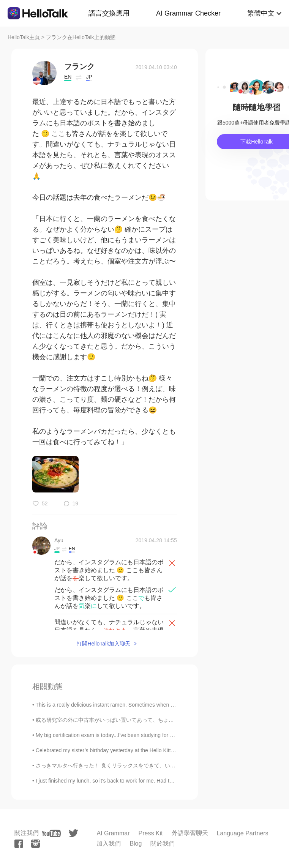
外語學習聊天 (190, 833)
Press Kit (151, 833)
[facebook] (19, 844)
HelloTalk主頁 (24, 37)
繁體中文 (261, 13)
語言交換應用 (109, 13)
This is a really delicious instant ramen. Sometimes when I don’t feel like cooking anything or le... (149, 705)
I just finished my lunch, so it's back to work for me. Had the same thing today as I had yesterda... (150, 781)
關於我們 (163, 844)
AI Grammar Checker (188, 13)
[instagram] (36, 844)
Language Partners (243, 833)
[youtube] (51, 833)
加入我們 (109, 844)
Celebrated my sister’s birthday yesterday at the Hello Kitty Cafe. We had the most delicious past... (152, 750)
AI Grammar (113, 833)
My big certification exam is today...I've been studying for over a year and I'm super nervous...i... (148, 735)
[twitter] (73, 833)
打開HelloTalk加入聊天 (103, 644)
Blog (136, 844)
